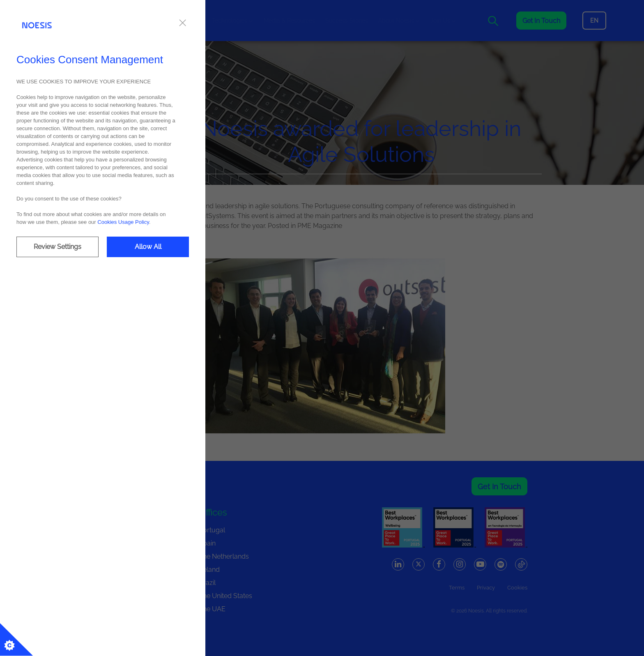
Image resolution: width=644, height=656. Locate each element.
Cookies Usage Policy (123, 222)
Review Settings (57, 247)
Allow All (148, 247)
